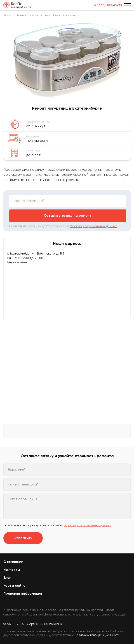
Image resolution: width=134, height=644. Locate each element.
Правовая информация (23, 594)
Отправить (23, 538)
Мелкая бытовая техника (33, 15)
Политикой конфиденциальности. (98, 635)
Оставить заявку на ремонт (68, 216)
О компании (13, 562)
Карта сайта (14, 586)
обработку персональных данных (93, 226)
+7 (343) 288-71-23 (107, 5)
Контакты (12, 570)
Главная (9, 15)
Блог (7, 578)
